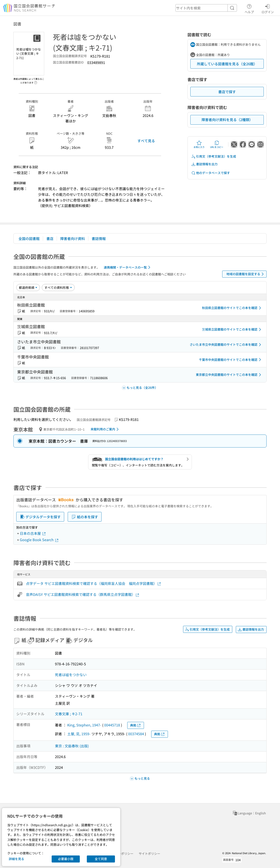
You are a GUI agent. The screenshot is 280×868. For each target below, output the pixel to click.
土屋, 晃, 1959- (79, 734)
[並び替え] (28, 288)
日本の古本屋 (33, 533)
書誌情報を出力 (204, 164)
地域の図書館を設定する (246, 274)
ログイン (268, 8)
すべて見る (146, 141)
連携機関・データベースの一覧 (128, 267)
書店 (50, 238)
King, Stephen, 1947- (84, 725)
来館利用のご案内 (105, 429)
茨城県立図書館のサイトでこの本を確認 (232, 329)
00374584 (136, 734)
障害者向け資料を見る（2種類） (227, 120)
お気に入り (199, 144)
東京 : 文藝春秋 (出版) (72, 746)
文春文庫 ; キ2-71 (69, 714)
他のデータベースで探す (211, 173)
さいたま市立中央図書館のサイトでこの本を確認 (226, 345)
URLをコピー (217, 144)
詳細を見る (16, 859)
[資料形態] (58, 288)
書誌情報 (99, 238)
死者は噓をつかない (71, 675)
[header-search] (206, 8)
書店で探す (227, 92)
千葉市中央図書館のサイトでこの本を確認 (231, 360)
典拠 (136, 725)
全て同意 (101, 859)
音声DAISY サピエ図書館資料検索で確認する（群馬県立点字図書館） (83, 594)
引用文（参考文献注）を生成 (214, 156)
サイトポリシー (149, 853)
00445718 (112, 725)
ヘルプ (249, 8)
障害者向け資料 (73, 238)
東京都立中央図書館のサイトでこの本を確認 (229, 375)
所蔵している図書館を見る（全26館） (227, 64)
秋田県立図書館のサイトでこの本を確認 (232, 308)
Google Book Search (39, 540)
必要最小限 (66, 859)
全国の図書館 (29, 238)
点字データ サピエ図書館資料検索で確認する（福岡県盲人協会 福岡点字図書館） (94, 583)
